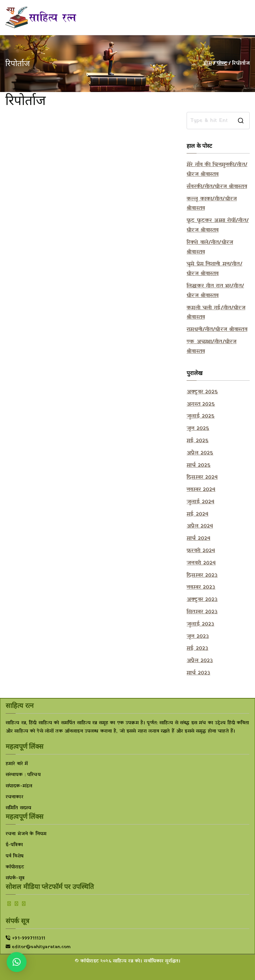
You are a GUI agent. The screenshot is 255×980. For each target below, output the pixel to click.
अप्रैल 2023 (200, 661)
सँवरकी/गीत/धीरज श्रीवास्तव (217, 187)
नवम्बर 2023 (201, 587)
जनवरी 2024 (201, 563)
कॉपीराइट (15, 867)
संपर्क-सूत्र (15, 878)
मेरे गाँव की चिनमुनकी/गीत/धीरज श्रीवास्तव (217, 170)
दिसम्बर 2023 (202, 575)
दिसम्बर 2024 (202, 477)
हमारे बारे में (17, 764)
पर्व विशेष (15, 856)
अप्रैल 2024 (200, 526)
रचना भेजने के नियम (26, 834)
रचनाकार (14, 797)
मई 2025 (198, 441)
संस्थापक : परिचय (23, 775)
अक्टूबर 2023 (202, 600)
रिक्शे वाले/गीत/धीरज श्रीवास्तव (210, 247)
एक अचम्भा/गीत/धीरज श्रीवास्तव (212, 347)
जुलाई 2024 (200, 502)
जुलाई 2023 (200, 624)
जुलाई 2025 (201, 416)
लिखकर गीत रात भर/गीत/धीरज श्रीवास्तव (215, 291)
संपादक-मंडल (19, 786)
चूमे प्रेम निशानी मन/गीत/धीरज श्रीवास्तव (214, 269)
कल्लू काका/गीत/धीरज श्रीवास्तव (212, 204)
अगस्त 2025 (201, 404)
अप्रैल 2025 (200, 453)
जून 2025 (198, 429)
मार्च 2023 (198, 673)
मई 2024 (197, 514)
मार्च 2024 (198, 539)
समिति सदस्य (18, 808)
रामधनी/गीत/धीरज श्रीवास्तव (217, 330)
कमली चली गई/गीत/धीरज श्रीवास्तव (216, 313)
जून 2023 (198, 637)
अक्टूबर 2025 (202, 392)
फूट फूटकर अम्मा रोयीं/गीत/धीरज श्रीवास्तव (218, 225)
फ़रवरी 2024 (201, 551)
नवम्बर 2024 (201, 490)
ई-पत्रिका (14, 845)
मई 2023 (197, 648)
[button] (17, 962)
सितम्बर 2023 (202, 612)
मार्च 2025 (199, 465)
